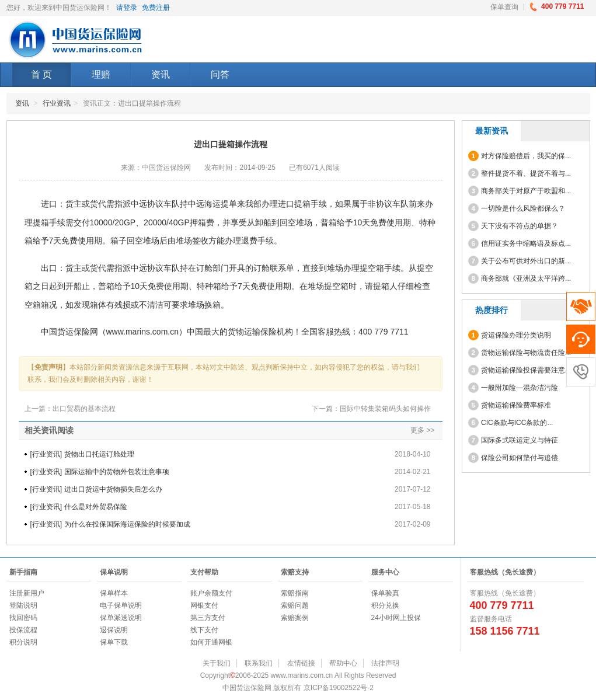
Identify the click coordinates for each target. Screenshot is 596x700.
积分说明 (23, 642)
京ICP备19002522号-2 (339, 688)
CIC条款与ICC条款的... (511, 423)
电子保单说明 (121, 605)
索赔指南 (295, 593)
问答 (220, 74)
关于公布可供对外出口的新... (520, 261)
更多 (417, 430)
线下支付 (204, 630)
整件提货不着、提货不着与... (520, 173)
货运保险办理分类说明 (510, 335)
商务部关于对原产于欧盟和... (520, 191)
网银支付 (204, 605)
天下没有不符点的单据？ (513, 226)
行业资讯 (57, 103)
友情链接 (301, 663)
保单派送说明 (121, 618)
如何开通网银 (211, 642)
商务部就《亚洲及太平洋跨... (520, 278)
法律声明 (385, 663)
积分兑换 (385, 605)
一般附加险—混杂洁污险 (513, 388)
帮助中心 (343, 663)
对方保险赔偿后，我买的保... (520, 156)
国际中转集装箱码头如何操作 (385, 409)
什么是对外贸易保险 (96, 507)
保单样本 (114, 593)
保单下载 (114, 642)
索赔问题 (295, 605)
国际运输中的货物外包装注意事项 (117, 472)
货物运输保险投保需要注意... (520, 370)
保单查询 (504, 7)
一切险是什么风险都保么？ (517, 208)
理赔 (101, 74)
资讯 (161, 74)
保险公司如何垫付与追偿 (513, 458)
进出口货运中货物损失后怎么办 (113, 489)
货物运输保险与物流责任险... (520, 353)
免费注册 (156, 8)
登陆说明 (23, 605)
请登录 (127, 8)
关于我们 (217, 663)
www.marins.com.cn (142, 332)
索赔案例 (295, 618)
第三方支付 (208, 618)
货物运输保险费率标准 (510, 405)
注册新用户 (27, 593)
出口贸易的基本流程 (84, 409)
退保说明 (114, 630)
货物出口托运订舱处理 (99, 454)
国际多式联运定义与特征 (513, 440)
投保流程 (23, 630)
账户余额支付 (211, 593)
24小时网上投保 (396, 618)
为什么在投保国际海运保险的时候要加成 (127, 524)
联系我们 (259, 663)
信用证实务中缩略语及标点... (520, 243)
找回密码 (23, 618)
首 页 (41, 74)
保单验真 (385, 593)
